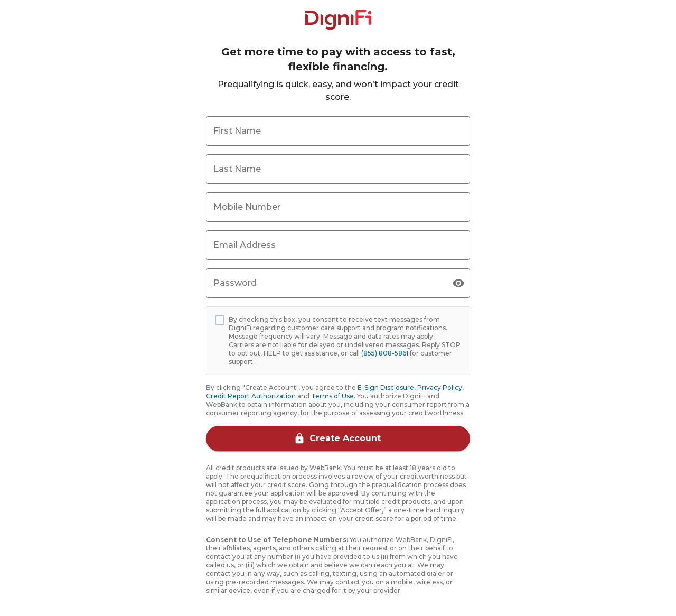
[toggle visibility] (458, 283)
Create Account (338, 438)
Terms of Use (332, 396)
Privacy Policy (440, 388)
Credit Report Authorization (251, 396)
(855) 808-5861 (385, 353)
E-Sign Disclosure (386, 388)
